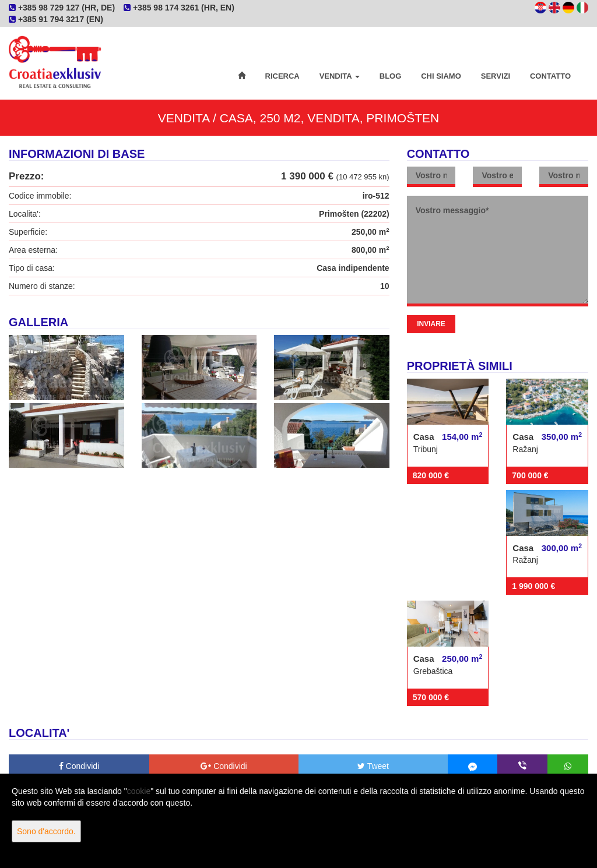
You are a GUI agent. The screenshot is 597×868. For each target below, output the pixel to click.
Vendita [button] (340, 76)
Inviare (431, 324)
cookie (139, 791)
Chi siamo (441, 76)
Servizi (496, 76)
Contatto (550, 76)
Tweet (373, 766)
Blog (391, 76)
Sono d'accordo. (46, 831)
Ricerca (282, 76)
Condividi (79, 766)
